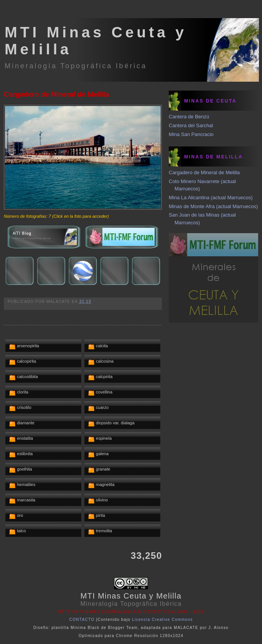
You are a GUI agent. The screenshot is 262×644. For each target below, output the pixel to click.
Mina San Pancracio (191, 134)
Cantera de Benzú (189, 117)
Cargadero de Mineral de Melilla (56, 94)
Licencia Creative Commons (163, 620)
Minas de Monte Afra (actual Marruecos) (213, 206)
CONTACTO (82, 620)
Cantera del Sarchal (191, 125)
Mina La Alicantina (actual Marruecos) (211, 198)
